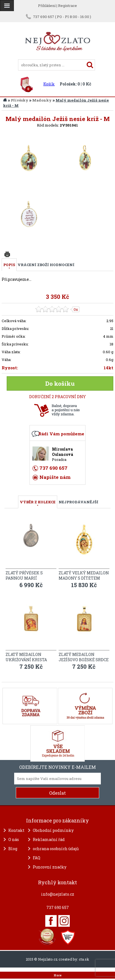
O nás (14, 839)
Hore (58, 975)
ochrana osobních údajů (56, 849)
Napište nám (55, 477)
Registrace (67, 6)
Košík (49, 84)
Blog (13, 849)
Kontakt (16, 830)
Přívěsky (20, 100)
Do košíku (60, 383)
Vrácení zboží (33, 265)
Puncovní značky (50, 867)
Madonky (42, 100)
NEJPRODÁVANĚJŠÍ (78, 502)
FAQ (37, 858)
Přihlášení (47, 6)
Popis (9, 265)
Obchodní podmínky (53, 830)
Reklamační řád (49, 839)
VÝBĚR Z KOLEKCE (38, 502)
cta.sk (84, 959)
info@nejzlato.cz (58, 894)
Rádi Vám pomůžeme (61, 434)
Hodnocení (62, 265)
